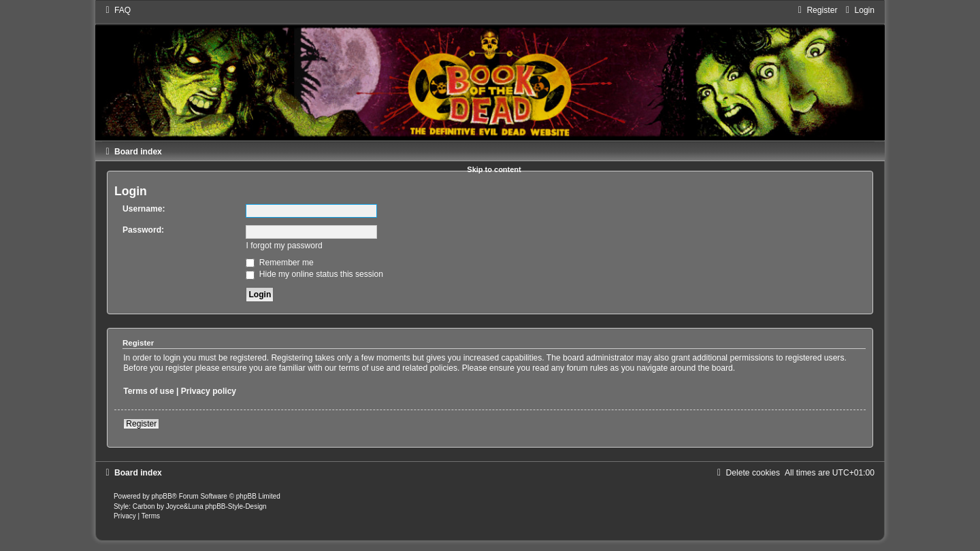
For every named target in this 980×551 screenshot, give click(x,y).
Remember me (279, 263)
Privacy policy (209, 391)
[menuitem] (116, 10)
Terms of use (148, 391)
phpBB (162, 496)
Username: (144, 209)
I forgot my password (284, 246)
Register (141, 424)
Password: (143, 230)
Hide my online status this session (314, 274)
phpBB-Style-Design (235, 506)
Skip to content (494, 169)
